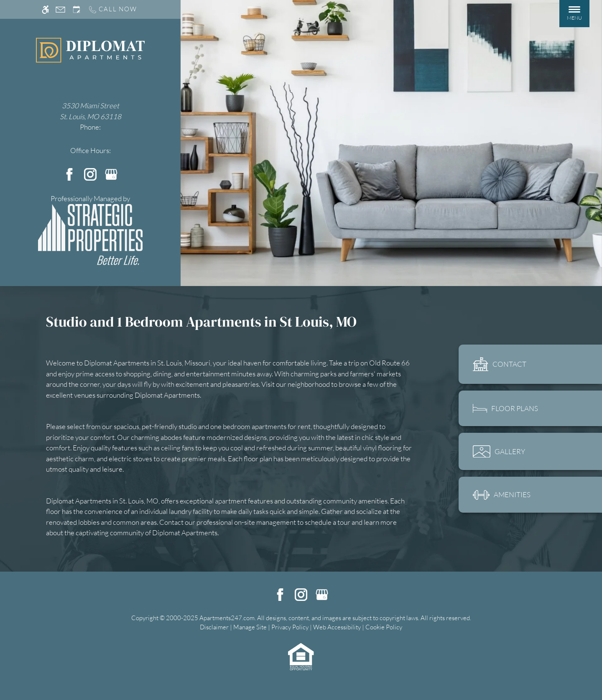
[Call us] (112, 9)
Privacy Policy (290, 627)
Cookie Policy (384, 627)
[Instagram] (90, 173)
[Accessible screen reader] (45, 9)
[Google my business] (111, 173)
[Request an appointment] (77, 9)
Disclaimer (214, 627)
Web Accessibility (337, 627)
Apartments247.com (227, 618)
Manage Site (250, 627)
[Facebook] (69, 173)
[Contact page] (60, 9)
